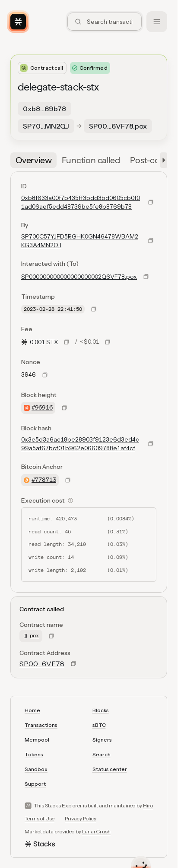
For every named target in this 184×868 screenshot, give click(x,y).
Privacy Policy (81, 818)
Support (35, 784)
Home (32, 710)
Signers (102, 740)
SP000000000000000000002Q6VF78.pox (79, 277)
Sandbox (36, 769)
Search (102, 754)
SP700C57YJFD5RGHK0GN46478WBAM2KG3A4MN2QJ (80, 241)
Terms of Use (40, 818)
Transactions (41, 725)
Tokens (34, 754)
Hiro (148, 805)
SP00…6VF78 (42, 664)
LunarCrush (96, 831)
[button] (162, 160)
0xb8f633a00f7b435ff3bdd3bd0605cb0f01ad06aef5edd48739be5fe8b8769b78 (81, 202)
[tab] (33, 160)
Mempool (37, 740)
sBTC (99, 725)
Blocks (101, 710)
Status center (110, 769)
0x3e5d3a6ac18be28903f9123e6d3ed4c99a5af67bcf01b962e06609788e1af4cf (80, 444)
